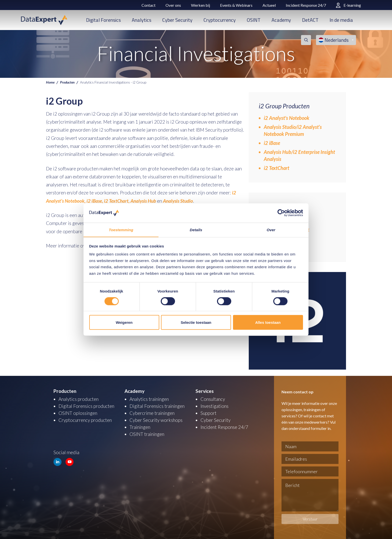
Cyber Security (177, 20)
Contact (148, 5)
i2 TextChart (276, 168)
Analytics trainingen (150, 399)
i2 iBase (272, 143)
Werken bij (200, 5)
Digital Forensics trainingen (157, 406)
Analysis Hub (143, 201)
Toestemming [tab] (121, 230)
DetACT (310, 20)
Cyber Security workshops (156, 420)
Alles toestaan (268, 322)
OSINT (254, 20)
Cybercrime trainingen (152, 413)
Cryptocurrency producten (86, 420)
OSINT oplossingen (78, 413)
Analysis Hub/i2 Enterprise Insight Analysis (299, 155)
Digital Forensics (103, 20)
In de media (341, 20)
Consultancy (213, 399)
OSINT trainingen (147, 434)
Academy (281, 20)
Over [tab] (271, 230)
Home (50, 82)
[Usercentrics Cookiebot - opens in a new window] (281, 213)
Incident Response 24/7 (306, 5)
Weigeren (124, 322)
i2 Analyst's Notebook (286, 118)
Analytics (141, 20)
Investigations (215, 406)
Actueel (269, 5)
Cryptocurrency (220, 20)
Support (209, 413)
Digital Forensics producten (87, 406)
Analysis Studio (178, 201)
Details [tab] (196, 230)
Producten (68, 82)
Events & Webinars (236, 5)
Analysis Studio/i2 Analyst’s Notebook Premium (293, 130)
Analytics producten (79, 399)
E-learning (348, 5)
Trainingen (140, 427)
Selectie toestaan (196, 322)
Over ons (173, 5)
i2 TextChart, (117, 201)
